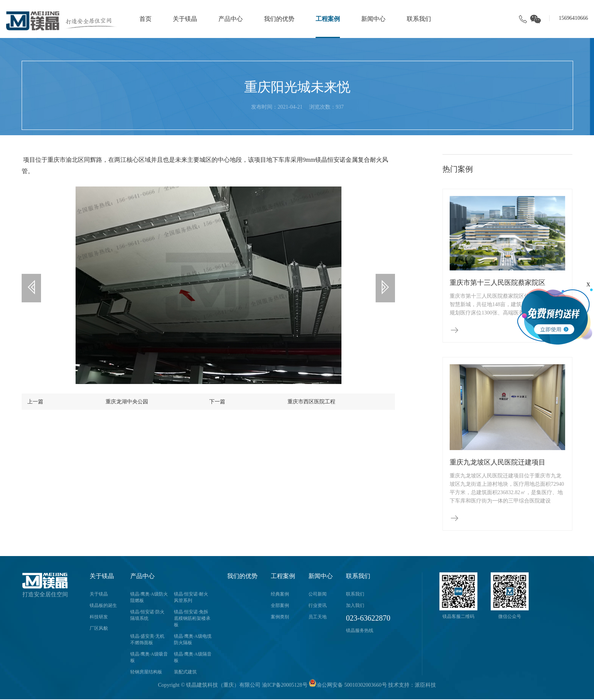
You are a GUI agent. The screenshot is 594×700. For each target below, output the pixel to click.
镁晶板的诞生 (103, 605)
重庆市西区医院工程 (311, 400)
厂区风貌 (99, 628)
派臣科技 (425, 685)
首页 (145, 19)
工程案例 (328, 19)
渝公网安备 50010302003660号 (348, 685)
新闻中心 (373, 19)
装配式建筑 (185, 672)
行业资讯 (318, 605)
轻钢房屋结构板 (146, 672)
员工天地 (318, 617)
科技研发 (99, 617)
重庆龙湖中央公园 (127, 400)
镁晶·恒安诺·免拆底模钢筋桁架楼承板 (192, 618)
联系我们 (419, 19)
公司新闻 (318, 594)
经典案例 (280, 594)
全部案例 (280, 605)
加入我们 (355, 605)
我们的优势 (279, 19)
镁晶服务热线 (360, 630)
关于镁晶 (185, 19)
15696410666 (573, 18)
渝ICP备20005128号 (285, 685)
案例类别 (280, 617)
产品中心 (231, 19)
